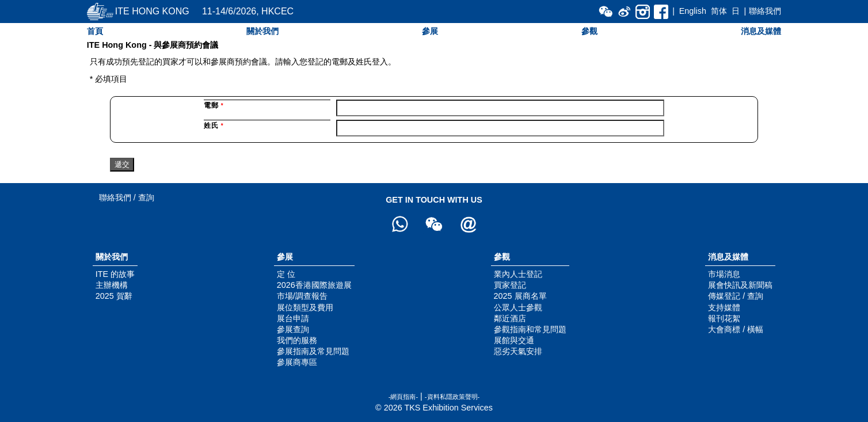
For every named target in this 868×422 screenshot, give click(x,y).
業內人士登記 (518, 274)
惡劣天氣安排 (518, 351)
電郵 (214, 105)
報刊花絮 (724, 318)
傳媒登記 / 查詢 (736, 296)
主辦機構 (112, 285)
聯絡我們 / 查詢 (127, 197)
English (693, 11)
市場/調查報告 (302, 296)
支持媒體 (724, 307)
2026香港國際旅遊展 (314, 285)
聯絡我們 (765, 11)
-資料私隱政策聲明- (452, 397)
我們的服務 (297, 340)
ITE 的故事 (115, 274)
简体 (719, 11)
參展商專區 (297, 362)
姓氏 (214, 126)
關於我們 (262, 31)
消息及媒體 (761, 31)
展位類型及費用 (305, 307)
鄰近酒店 (510, 318)
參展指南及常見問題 (313, 351)
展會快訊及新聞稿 (740, 285)
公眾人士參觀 (518, 307)
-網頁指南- (403, 397)
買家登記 (510, 285)
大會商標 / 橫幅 (736, 329)
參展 (430, 31)
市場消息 (724, 274)
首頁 (95, 31)
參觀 (589, 31)
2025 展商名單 (520, 296)
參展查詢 (293, 329)
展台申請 (293, 318)
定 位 (286, 274)
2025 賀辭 (114, 296)
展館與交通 (514, 340)
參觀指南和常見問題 (530, 329)
